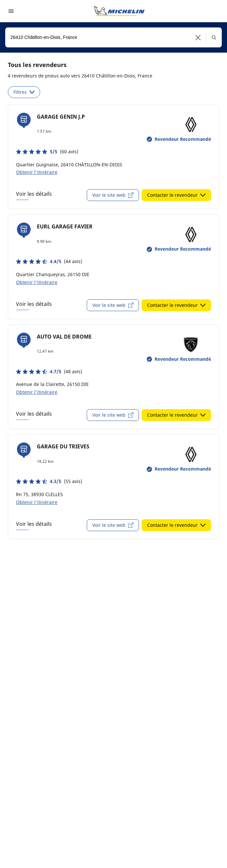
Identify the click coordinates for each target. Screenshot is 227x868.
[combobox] (113, 37)
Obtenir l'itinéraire (37, 172)
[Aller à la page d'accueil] (119, 11)
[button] (198, 37)
